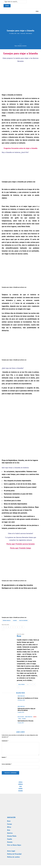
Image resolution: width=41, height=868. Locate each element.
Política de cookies (13, 857)
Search (7, 6)
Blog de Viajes (21, 717)
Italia (20, 719)
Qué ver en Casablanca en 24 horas (28, 698)
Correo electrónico (7, 764)
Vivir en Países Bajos (14, 845)
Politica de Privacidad (14, 854)
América (20, 784)
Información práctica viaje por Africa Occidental (27, 709)
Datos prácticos (21, 696)
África (21, 782)
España (10, 839)
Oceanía (20, 791)
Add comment (29, 33)
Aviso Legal (11, 851)
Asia (21, 787)
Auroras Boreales (7, 621)
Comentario (5, 741)
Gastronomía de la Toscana (25, 721)
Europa (35, 717)
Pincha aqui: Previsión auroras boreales (21, 544)
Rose (18, 33)
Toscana (24, 719)
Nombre (4, 757)
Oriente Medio (12, 836)
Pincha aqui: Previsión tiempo (20, 548)
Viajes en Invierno (23, 621)
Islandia (15, 621)
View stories (21, 684)
